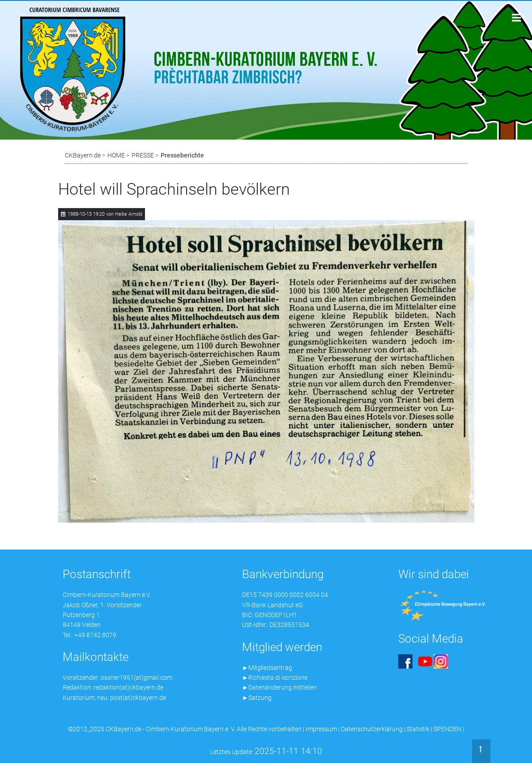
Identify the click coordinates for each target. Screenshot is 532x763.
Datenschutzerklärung (372, 729)
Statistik (418, 729)
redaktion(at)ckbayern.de (128, 687)
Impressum (321, 729)
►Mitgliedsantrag (267, 668)
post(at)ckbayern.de (138, 698)
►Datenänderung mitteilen (279, 687)
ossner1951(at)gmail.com (136, 678)
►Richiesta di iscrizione (275, 678)
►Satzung (257, 698)
